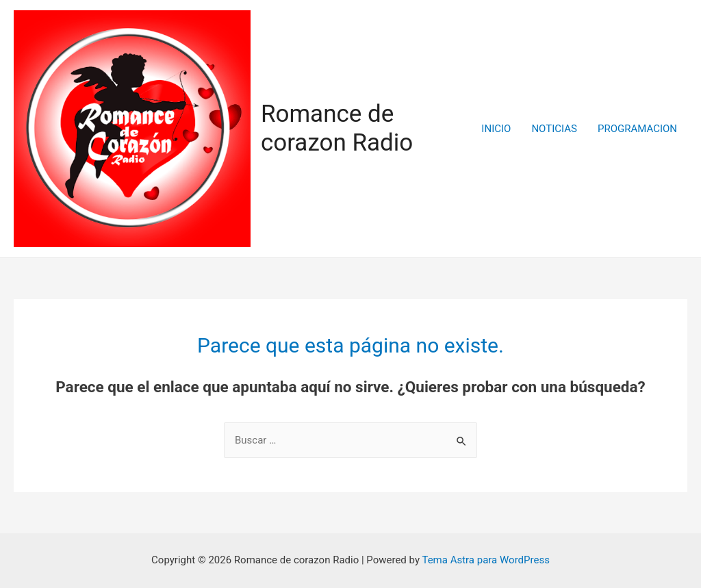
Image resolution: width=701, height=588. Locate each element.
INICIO (496, 129)
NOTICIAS (554, 129)
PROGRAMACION (637, 129)
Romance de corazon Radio (337, 128)
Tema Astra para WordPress (485, 560)
